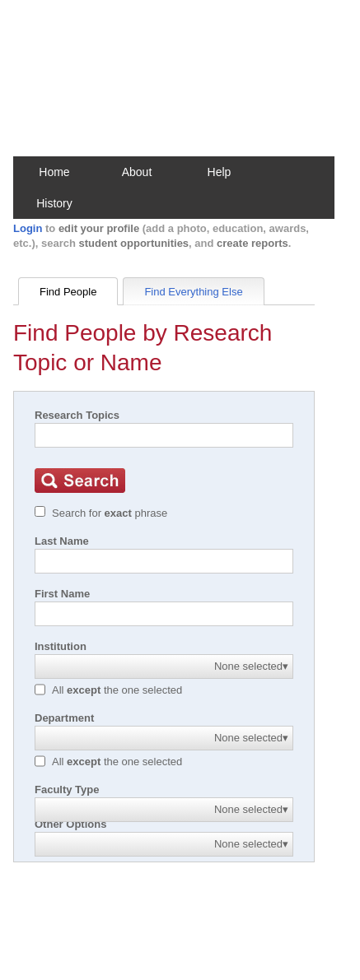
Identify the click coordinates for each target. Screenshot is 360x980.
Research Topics (77, 415)
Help (220, 172)
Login (28, 228)
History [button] (54, 203)
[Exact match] (40, 511)
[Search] (164, 435)
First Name (62, 594)
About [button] (137, 172)
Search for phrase (110, 513)
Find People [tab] (68, 292)
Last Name (62, 541)
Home (54, 172)
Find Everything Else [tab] (193, 292)
